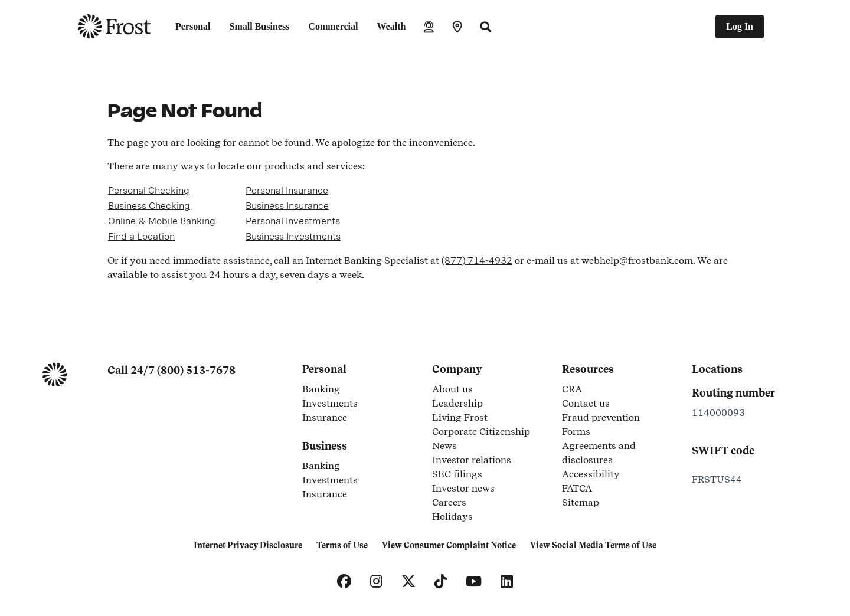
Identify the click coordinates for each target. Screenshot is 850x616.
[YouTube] (474, 582)
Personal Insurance (287, 190)
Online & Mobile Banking (162, 221)
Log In (740, 26)
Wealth (391, 26)
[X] (408, 582)
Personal (193, 26)
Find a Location (141, 236)
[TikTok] (441, 582)
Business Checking (149, 206)
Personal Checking (149, 190)
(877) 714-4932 (477, 261)
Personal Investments (293, 221)
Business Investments (293, 236)
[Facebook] (344, 582)
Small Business (260, 26)
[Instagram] (376, 582)
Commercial (333, 26)
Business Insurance (287, 206)
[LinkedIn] (507, 582)
